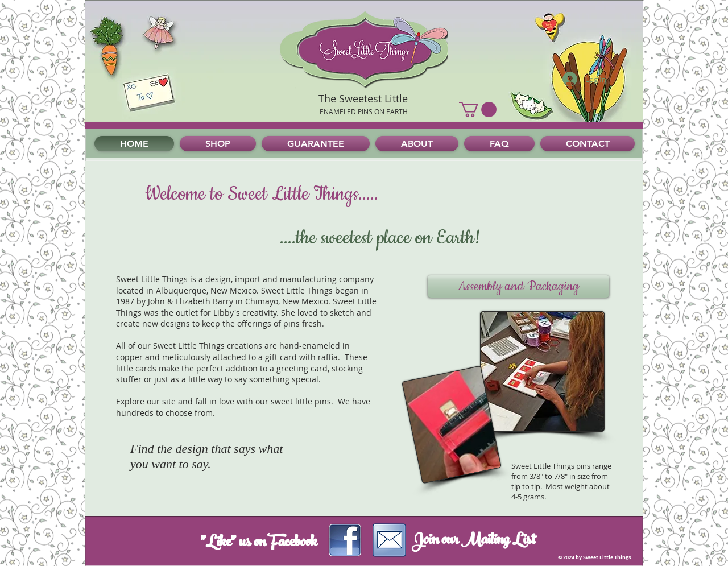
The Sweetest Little (363, 98)
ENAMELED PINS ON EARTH (364, 111)
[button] (478, 110)
